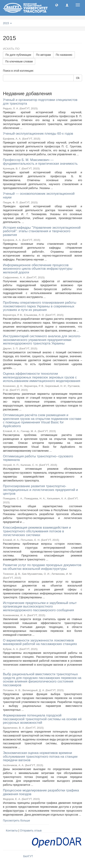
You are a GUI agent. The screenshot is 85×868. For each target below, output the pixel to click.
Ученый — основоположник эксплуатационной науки (39, 196)
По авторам (43, 55)
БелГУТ (28, 856)
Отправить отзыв (31, 831)
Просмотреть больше (17, 820)
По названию (64, 55)
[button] (57, 5)
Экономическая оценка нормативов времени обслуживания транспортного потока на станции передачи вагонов (40, 757)
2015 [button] (7, 23)
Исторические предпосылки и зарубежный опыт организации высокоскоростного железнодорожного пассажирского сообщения (40, 607)
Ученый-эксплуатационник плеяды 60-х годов (38, 134)
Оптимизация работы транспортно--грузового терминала (38, 458)
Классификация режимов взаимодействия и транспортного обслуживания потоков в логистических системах (37, 531)
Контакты (12, 831)
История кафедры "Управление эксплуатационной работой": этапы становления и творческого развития (42, 231)
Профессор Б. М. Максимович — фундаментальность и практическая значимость (40, 162)
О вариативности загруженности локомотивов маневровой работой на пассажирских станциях (40, 642)
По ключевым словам (19, 61)
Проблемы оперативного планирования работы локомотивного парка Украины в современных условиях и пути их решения (40, 306)
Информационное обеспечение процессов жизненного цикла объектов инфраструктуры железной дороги (38, 269)
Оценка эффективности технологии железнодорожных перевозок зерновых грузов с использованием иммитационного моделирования (42, 377)
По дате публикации (18, 55)
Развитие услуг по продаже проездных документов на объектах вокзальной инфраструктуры (42, 567)
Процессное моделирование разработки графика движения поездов (41, 792)
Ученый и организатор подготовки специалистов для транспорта (40, 102)
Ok (78, 78)
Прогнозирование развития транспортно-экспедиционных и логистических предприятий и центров (40, 490)
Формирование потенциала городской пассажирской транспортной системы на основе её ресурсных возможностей (42, 719)
